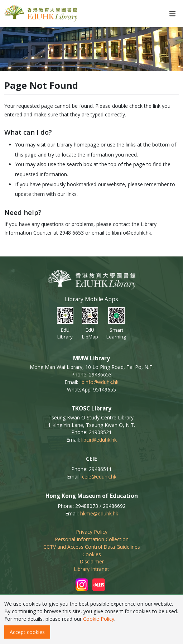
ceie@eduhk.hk (99, 477)
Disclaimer (92, 561)
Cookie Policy (99, 619)
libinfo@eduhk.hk (99, 382)
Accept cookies (27, 632)
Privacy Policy (92, 532)
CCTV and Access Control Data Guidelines (92, 547)
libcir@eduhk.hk (99, 440)
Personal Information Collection (92, 539)
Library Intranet (91, 569)
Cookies (92, 554)
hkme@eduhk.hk (99, 513)
